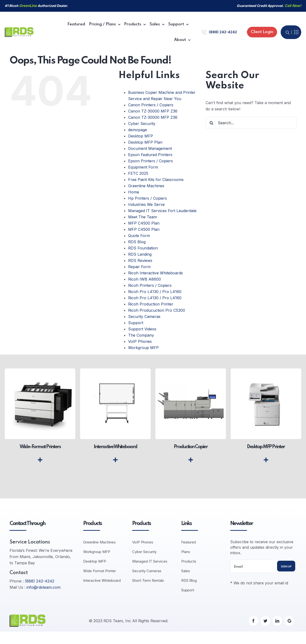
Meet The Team (142, 217)
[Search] (212, 123)
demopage (138, 130)
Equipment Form (143, 167)
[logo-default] (19, 29)
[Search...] (251, 123)
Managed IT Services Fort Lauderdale (162, 211)
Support (136, 323)
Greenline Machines (146, 186)
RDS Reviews (140, 260)
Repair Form (139, 267)
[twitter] (265, 621)
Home (134, 192)
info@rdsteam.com (44, 587)
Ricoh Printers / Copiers (150, 285)
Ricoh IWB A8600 (145, 279)
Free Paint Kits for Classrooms (156, 180)
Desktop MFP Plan (145, 142)
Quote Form (139, 236)
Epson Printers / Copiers (150, 161)
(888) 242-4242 (223, 32)
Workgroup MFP (143, 348)
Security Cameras (144, 316)
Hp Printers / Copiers (148, 198)
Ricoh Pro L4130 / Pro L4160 (155, 292)
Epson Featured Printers (150, 155)
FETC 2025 (138, 173)
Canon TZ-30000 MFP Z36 (153, 111)
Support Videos (142, 329)
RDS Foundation (143, 248)
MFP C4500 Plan (144, 223)
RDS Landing (140, 254)
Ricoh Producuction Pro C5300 (157, 310)
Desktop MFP (141, 136)
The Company (141, 335)
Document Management (150, 148)
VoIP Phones (140, 341)
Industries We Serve (146, 204)
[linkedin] (277, 621)
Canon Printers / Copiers (151, 105)
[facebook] (253, 621)
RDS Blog (137, 242)
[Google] (289, 621)
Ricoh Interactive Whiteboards (156, 273)
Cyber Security (142, 124)
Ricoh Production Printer (151, 304)
